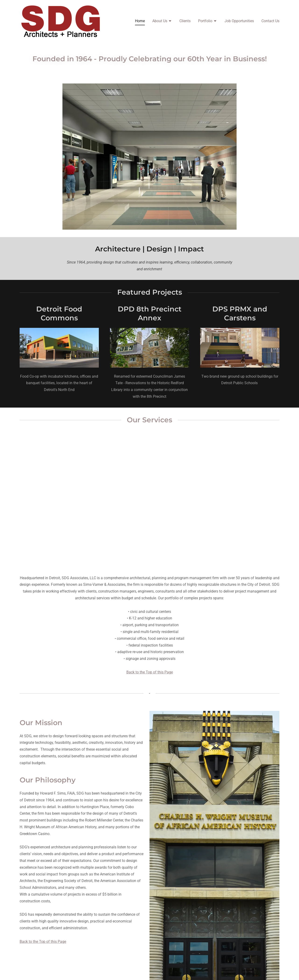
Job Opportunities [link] (239, 21)
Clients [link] (185, 21)
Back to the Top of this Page (150, 672)
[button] (162, 22)
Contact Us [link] (270, 21)
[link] (61, 21)
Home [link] (140, 21)
